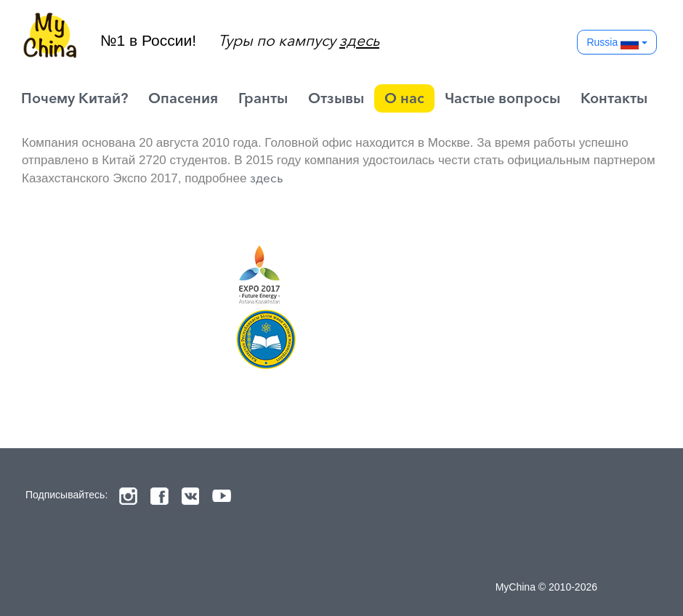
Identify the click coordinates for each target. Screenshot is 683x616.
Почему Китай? (74, 98)
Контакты (614, 98)
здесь (267, 178)
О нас (404, 98)
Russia (617, 43)
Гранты (263, 98)
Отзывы (336, 98)
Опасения (183, 98)
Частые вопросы (502, 98)
